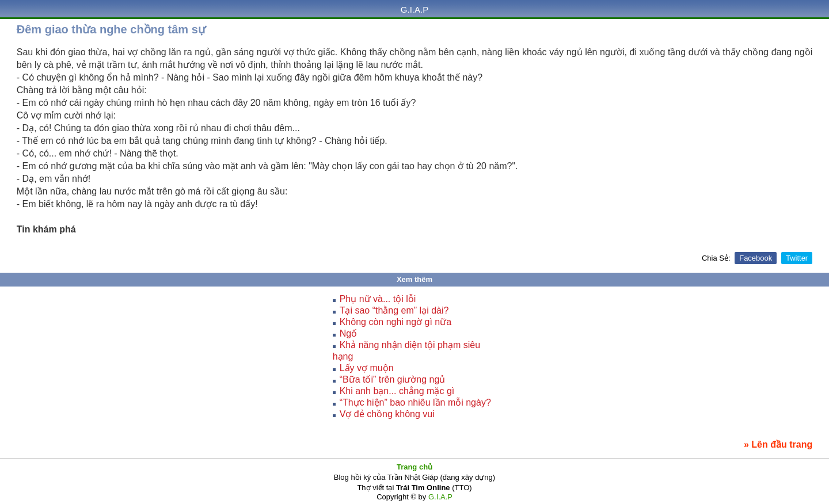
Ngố (348, 333)
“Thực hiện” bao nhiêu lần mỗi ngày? (415, 402)
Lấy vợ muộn (367, 368)
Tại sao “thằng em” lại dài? (394, 310)
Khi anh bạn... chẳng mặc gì (397, 391)
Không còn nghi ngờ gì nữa (396, 322)
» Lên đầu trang (778, 444)
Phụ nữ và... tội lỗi (378, 299)
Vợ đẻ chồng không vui (387, 414)
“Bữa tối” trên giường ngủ (393, 379)
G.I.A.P (414, 9)
